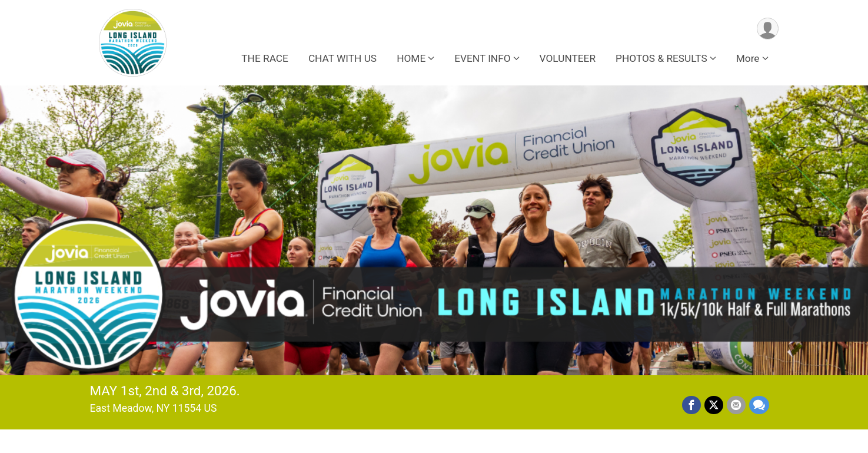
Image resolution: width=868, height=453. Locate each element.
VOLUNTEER (568, 58)
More (748, 58)
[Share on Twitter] (714, 405)
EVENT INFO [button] (482, 58)
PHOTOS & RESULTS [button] (661, 58)
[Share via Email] (736, 405)
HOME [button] (411, 58)
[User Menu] (768, 29)
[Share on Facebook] (691, 405)
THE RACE (265, 58)
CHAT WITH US (342, 58)
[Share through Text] (759, 405)
